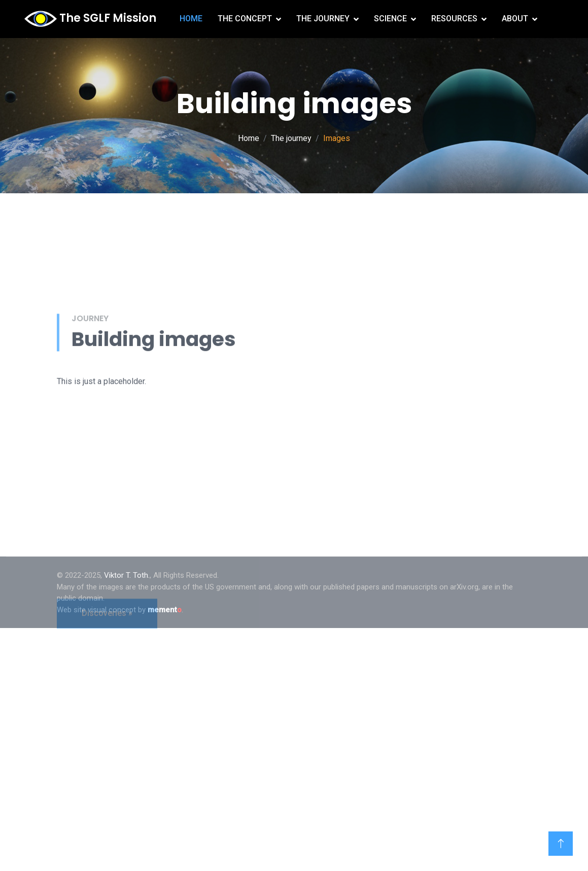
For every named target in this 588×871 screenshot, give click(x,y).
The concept (245, 19)
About (515, 19)
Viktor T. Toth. (127, 575)
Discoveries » (107, 662)
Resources (454, 19)
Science (390, 19)
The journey (323, 19)
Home (191, 19)
